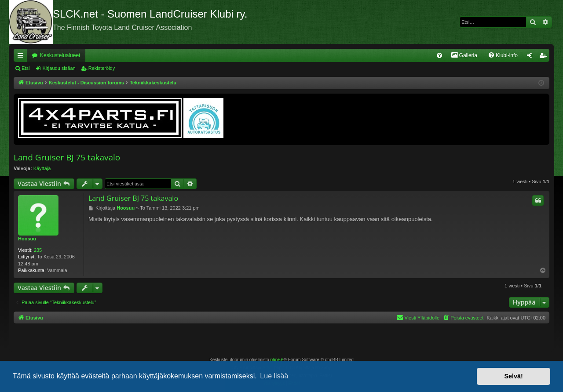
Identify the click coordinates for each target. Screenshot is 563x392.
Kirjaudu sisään (59, 68)
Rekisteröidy (102, 68)
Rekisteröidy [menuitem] (545, 57)
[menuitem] (439, 55)
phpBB (277, 360)
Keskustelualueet (60, 55)
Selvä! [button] (513, 376)
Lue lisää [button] (274, 376)
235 (38, 250)
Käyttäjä (42, 168)
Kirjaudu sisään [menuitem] (532, 57)
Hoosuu (27, 239)
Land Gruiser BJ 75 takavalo (67, 157)
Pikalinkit (22, 57)
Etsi (26, 68)
